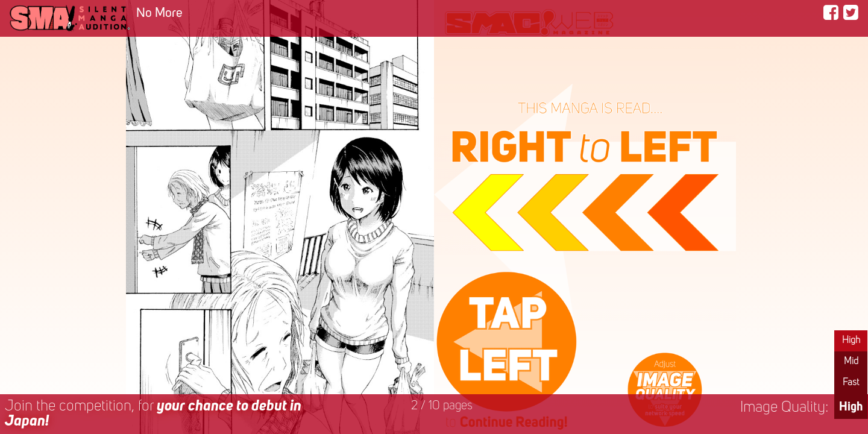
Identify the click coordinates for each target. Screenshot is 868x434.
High (851, 341)
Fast (851, 383)
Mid (851, 362)
